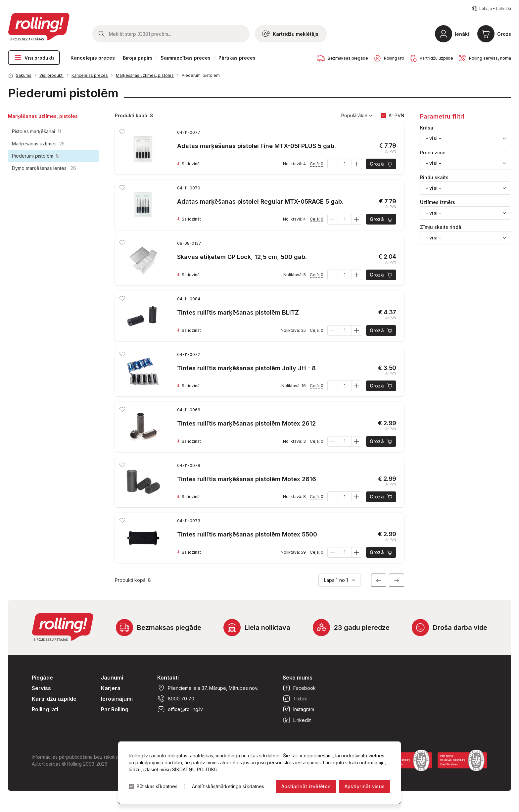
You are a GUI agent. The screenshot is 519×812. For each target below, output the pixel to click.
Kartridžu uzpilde (54, 699)
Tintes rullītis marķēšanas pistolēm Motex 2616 (247, 479)
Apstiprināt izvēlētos (306, 786)
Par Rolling (115, 709)
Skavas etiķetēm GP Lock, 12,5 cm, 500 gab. (242, 257)
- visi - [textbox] (433, 138)
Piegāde (42, 678)
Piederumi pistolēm (201, 75)
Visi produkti (34, 58)
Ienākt (462, 34)
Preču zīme (433, 153)
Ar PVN (396, 115)
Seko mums (298, 678)
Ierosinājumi (117, 699)
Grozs (504, 34)
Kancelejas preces (93, 58)
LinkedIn (297, 720)
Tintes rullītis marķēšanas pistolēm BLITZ (238, 312)
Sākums (24, 75)
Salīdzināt (189, 164)
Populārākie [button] (357, 116)
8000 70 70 (176, 699)
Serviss (41, 688)
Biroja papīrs (138, 58)
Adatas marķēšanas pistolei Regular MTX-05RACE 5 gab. (260, 202)
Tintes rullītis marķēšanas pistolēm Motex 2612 (246, 423)
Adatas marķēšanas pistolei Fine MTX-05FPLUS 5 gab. (257, 146)
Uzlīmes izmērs (438, 202)
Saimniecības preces (186, 58)
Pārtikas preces (237, 58)
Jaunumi (112, 678)
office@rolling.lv (180, 709)
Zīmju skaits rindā (441, 227)
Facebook (299, 688)
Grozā (381, 164)
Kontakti (168, 678)
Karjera (111, 688)
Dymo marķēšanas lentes (44, 168)
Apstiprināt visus (365, 786)
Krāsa (427, 128)
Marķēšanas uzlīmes (38, 144)
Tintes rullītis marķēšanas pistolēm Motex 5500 (247, 534)
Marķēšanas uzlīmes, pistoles (145, 75)
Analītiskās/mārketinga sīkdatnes (228, 787)
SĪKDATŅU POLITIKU (195, 769)
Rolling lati (45, 709)
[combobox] (466, 138)
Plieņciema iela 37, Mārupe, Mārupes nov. (208, 688)
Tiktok (295, 699)
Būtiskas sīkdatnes (157, 787)
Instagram (298, 709)
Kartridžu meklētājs (290, 34)
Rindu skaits (434, 178)
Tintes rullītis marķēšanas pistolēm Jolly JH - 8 (246, 368)
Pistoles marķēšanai (36, 131)
